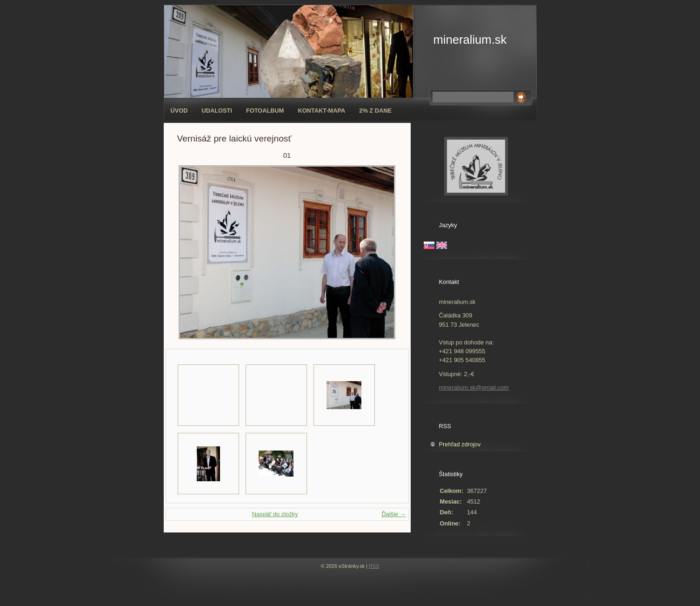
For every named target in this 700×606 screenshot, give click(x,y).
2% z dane (375, 111)
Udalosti (217, 111)
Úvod (179, 111)
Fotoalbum (265, 111)
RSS (374, 566)
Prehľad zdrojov (460, 444)
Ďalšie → (394, 514)
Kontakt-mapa (321, 111)
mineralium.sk (470, 40)
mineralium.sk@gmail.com (474, 387)
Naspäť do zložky (275, 514)
